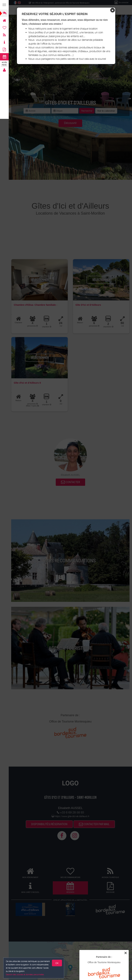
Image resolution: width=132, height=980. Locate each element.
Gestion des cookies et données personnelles (25, 974)
